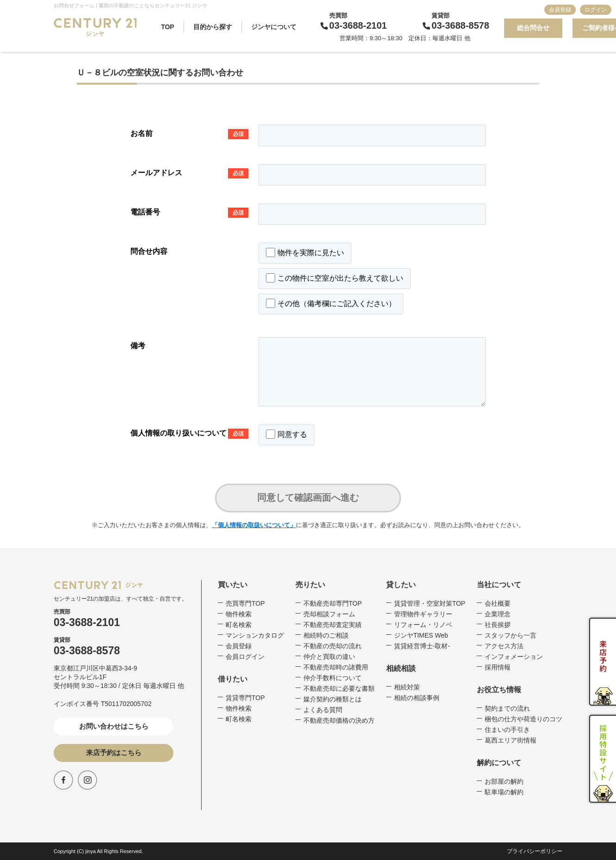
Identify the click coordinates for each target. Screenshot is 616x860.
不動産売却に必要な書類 (339, 688)
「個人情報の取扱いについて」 (254, 525)
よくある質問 (323, 710)
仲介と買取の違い (329, 657)
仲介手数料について (333, 678)
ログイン (596, 10)
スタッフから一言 (511, 635)
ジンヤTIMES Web (421, 635)
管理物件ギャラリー (423, 614)
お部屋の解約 (504, 781)
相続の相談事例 (417, 698)
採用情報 (498, 667)
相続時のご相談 (326, 635)
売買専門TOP (245, 603)
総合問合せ (533, 28)
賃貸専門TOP (245, 698)
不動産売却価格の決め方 (339, 720)
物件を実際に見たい (305, 252)
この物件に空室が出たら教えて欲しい (335, 278)
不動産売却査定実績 (333, 625)
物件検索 (239, 614)
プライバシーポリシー (535, 851)
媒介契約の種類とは (333, 699)
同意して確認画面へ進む (308, 498)
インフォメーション (514, 657)
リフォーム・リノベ (423, 625)
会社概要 (498, 603)
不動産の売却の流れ (333, 646)
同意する (286, 434)
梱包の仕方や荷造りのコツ (524, 719)
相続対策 (407, 687)
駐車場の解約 (504, 792)
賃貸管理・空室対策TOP (430, 603)
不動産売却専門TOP (333, 603)
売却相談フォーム (329, 614)
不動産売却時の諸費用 (336, 667)
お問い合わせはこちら (114, 726)
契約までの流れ (507, 708)
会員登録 (560, 10)
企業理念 (498, 614)
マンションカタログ (255, 635)
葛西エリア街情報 (511, 740)
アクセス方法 (504, 646)
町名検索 (239, 625)
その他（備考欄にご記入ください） (331, 303)
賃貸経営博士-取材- (422, 646)
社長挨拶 (498, 625)
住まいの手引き (507, 730)
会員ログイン (245, 657)
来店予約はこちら (114, 752)
